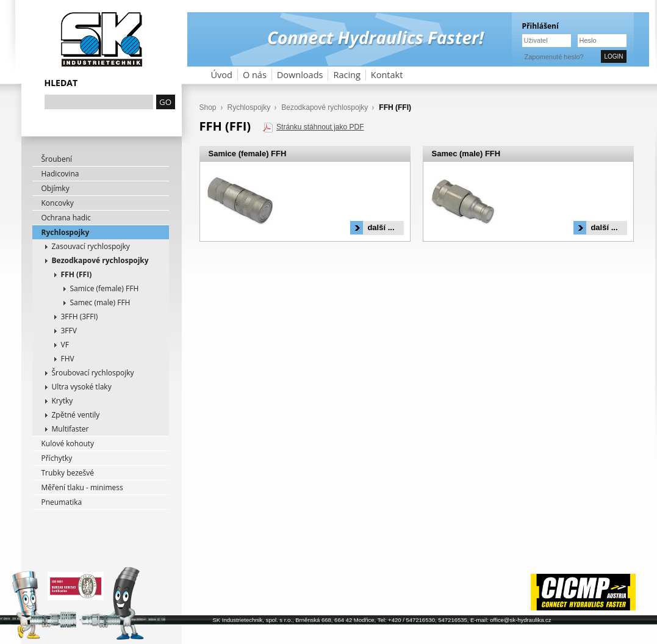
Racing (346, 75)
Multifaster (70, 429)
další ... (381, 227)
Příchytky (57, 458)
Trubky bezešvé (68, 473)
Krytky (63, 401)
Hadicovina (60, 174)
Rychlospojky (66, 232)
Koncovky (58, 203)
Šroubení (57, 159)
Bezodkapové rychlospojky (100, 260)
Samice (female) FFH (105, 288)
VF (65, 345)
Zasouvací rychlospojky (91, 246)
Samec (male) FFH (100, 302)
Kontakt (387, 75)
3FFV (69, 331)
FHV (68, 359)
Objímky (56, 188)
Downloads (300, 75)
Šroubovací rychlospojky (93, 373)
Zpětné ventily (76, 415)
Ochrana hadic (66, 218)
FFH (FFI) (77, 274)
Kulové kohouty (68, 443)
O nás (255, 75)
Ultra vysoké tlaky (82, 387)
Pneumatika (62, 502)
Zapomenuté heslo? (554, 57)
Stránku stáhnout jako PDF (320, 127)
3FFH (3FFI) (80, 317)
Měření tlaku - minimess (82, 487)
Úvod (222, 75)
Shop (208, 107)
